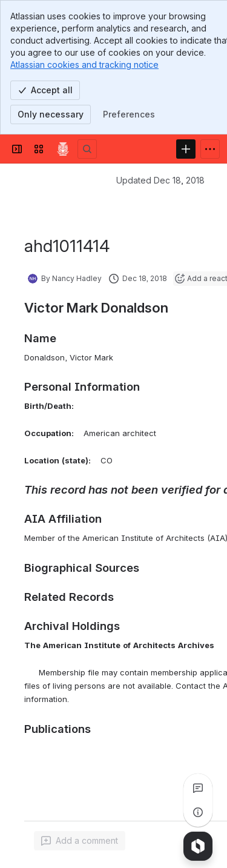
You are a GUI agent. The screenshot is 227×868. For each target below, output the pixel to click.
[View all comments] (198, 788)
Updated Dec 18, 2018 (160, 180)
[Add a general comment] (80, 841)
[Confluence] (63, 149)
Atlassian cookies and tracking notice (84, 65)
